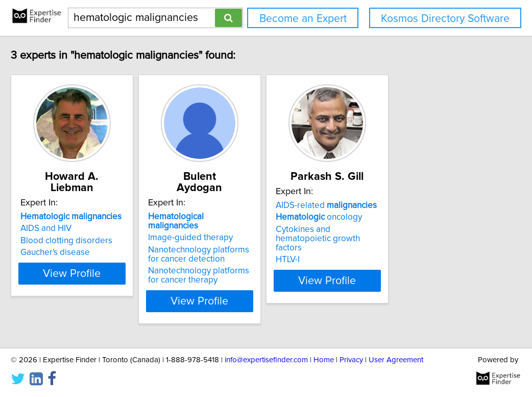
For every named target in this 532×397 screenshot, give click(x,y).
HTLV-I (364, 250)
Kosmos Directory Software (445, 19)
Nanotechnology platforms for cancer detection (256, 234)
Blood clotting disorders (92, 229)
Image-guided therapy (241, 217)
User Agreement (396, 360)
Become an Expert (303, 19)
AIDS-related (403, 205)
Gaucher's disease (81, 241)
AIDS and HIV (71, 217)
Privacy (351, 360)
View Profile (111, 281)
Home (324, 360)
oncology (395, 217)
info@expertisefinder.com (266, 360)
